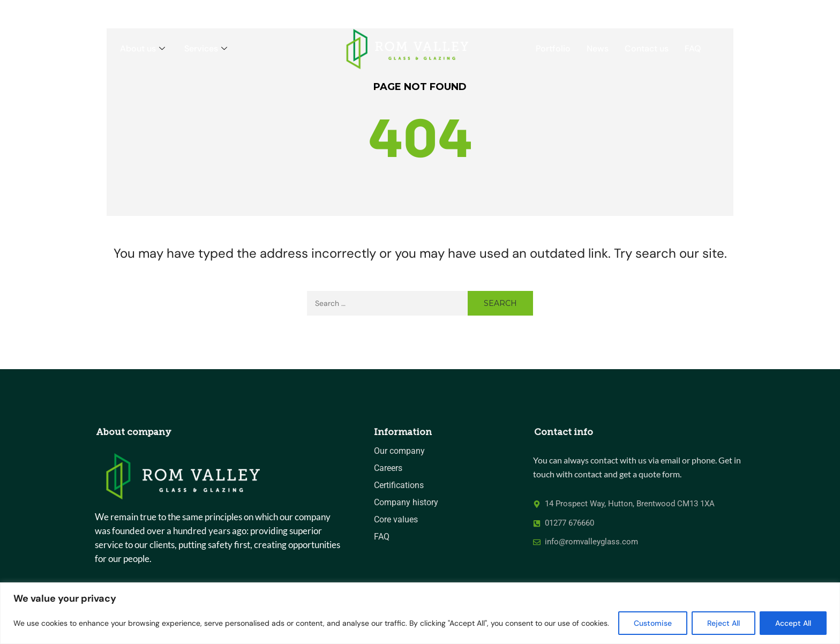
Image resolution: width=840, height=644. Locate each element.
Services (206, 48)
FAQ (693, 48)
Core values (396, 519)
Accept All (793, 623)
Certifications (399, 485)
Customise (653, 623)
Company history (406, 502)
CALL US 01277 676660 (713, 10)
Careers (388, 468)
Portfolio (553, 48)
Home (92, 48)
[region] (420, 613)
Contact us (647, 48)
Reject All (723, 623)
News (598, 48)
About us (142, 48)
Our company (399, 451)
